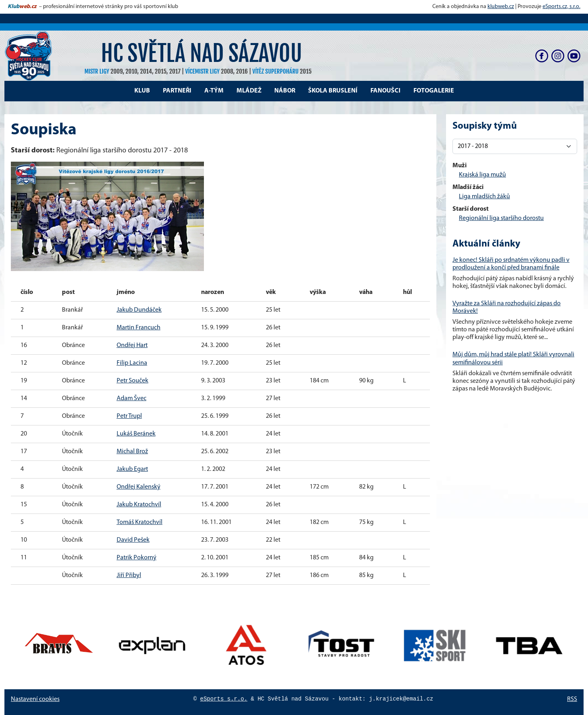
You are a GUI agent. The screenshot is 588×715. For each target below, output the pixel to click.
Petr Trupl (129, 416)
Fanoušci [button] (385, 91)
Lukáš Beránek (136, 434)
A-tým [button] (214, 91)
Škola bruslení (333, 91)
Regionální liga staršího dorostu (501, 218)
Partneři (177, 91)
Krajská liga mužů (482, 175)
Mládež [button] (249, 91)
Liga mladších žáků (484, 197)
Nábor (285, 91)
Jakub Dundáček (139, 310)
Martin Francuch (139, 328)
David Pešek (133, 540)
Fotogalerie (434, 91)
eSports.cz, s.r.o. (561, 7)
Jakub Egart (132, 469)
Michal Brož (132, 452)
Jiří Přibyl (129, 575)
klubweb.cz (501, 7)
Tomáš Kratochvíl (140, 522)
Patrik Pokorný (137, 558)
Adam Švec (132, 399)
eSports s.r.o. (224, 699)
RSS (572, 699)
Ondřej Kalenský (139, 487)
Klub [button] (142, 91)
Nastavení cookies (35, 699)
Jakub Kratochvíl (139, 505)
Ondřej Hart (132, 345)
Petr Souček (133, 381)
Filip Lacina (132, 363)
